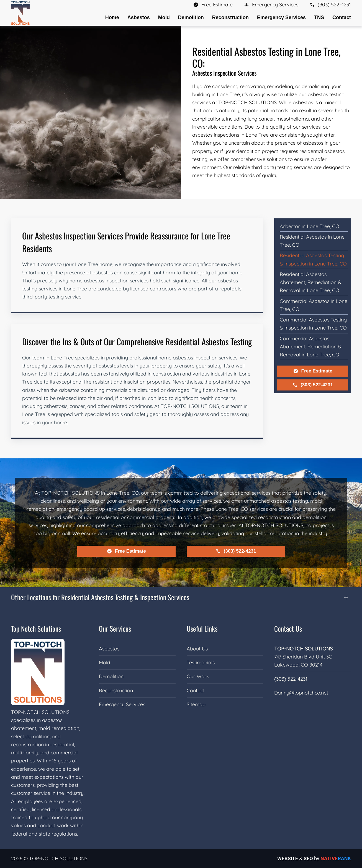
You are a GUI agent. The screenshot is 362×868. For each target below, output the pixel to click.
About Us (197, 649)
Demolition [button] (191, 17)
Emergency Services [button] (281, 17)
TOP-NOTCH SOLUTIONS (303, 649)
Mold (105, 663)
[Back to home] (20, 13)
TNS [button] (319, 17)
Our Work (198, 676)
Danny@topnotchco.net (301, 693)
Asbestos (109, 649)
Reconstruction (116, 690)
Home (112, 17)
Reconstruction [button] (230, 17)
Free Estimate (313, 371)
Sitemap (196, 704)
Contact (342, 17)
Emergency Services (122, 704)
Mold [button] (164, 17)
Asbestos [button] (139, 17)
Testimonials (201, 663)
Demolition (111, 676)
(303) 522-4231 (313, 385)
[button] (271, 5)
